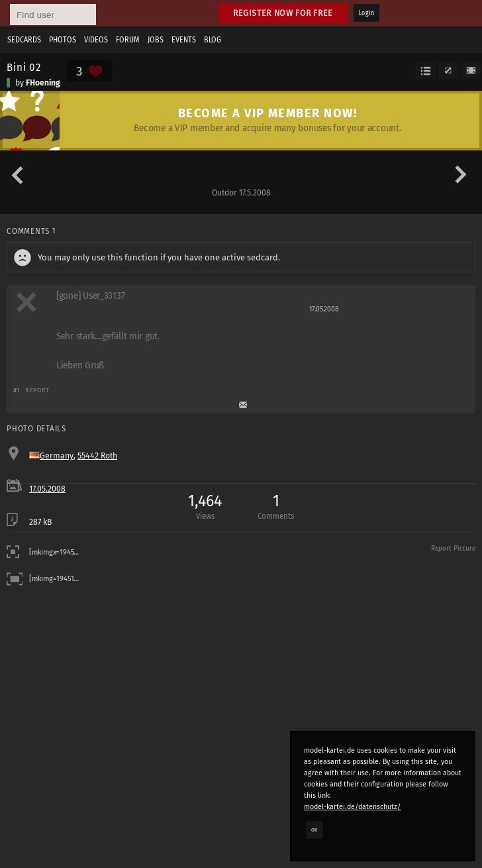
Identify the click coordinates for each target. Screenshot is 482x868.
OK (314, 830)
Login (366, 13)
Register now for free (283, 13)
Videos (96, 40)
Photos (63, 40)
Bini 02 (24, 67)
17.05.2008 (47, 489)
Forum (128, 40)
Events (184, 40)
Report (37, 390)
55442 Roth (97, 456)
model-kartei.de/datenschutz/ (353, 807)
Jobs (156, 40)
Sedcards (24, 40)
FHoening (43, 83)
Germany (57, 456)
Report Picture (453, 549)
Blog (213, 40)
